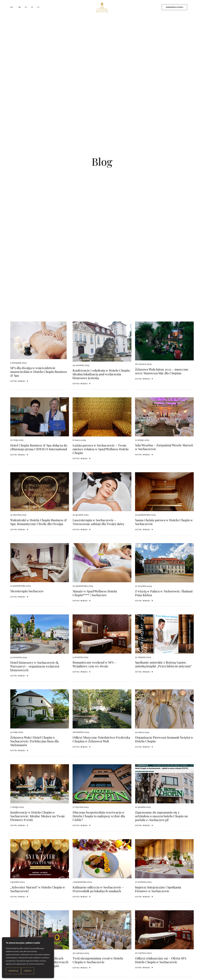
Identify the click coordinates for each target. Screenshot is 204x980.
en (26, 7)
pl (20, 7)
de (32, 7)
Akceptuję (13, 971)
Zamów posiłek (185, 7)
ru (38, 7)
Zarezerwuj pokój (160, 7)
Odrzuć (28, 971)
